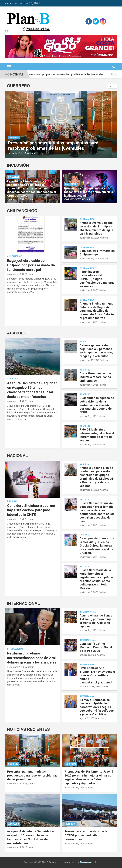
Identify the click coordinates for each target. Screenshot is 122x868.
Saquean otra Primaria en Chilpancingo (97, 253)
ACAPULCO (18, 333)
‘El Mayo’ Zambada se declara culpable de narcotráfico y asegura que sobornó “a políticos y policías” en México (97, 707)
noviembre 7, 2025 (89, 290)
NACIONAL (17, 456)
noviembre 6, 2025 (89, 525)
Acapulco (13, 379)
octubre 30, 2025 (88, 445)
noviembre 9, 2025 (73, 199)
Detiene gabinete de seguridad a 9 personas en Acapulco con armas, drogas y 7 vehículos (96, 351)
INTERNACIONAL (23, 603)
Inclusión (13, 177)
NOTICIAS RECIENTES (28, 729)
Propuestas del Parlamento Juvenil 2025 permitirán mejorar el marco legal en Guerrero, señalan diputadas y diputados (89, 777)
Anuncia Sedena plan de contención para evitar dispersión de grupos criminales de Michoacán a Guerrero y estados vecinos (97, 477)
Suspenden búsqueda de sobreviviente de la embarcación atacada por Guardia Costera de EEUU (97, 405)
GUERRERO (18, 86)
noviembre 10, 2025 (90, 238)
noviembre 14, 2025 (18, 153)
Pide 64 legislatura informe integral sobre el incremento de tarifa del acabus (97, 435)
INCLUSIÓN (18, 165)
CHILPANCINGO (22, 211)
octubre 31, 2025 (88, 416)
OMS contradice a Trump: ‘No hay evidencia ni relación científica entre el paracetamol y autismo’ (97, 675)
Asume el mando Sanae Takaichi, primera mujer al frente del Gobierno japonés (96, 621)
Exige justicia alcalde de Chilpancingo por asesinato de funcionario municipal (31, 265)
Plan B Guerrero (50, 862)
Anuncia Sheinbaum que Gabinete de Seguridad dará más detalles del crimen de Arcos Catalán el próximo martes (97, 311)
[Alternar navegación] (9, 67)
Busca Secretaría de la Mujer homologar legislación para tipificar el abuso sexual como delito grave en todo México (96, 579)
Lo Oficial (71, 764)
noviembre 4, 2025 (89, 385)
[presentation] (110, 86)
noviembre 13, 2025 (17, 199)
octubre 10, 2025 (88, 655)
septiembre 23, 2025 (90, 687)
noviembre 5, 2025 (89, 322)
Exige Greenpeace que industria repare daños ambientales (95, 377)
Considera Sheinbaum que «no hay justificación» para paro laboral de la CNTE (31, 510)
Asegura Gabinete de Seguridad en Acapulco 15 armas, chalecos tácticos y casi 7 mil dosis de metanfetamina (31, 837)
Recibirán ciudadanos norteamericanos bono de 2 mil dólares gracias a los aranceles (32, 658)
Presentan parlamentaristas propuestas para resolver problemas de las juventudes (64, 74)
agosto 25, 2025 (88, 718)
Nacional (12, 501)
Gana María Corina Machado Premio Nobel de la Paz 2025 (96, 647)
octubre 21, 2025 (88, 630)
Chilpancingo (15, 256)
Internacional (15, 649)
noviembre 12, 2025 (17, 274)
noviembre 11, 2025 (90, 490)
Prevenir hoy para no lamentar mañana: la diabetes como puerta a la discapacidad (89, 192)
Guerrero (14, 138)
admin (33, 153)
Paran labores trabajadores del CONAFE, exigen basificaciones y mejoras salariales (97, 279)
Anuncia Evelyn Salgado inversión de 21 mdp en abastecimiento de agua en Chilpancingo (96, 228)
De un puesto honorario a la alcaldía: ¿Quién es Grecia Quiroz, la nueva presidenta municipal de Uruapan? (97, 546)
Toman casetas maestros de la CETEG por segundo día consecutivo (86, 835)
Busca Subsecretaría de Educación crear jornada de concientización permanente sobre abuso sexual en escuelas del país (97, 512)
